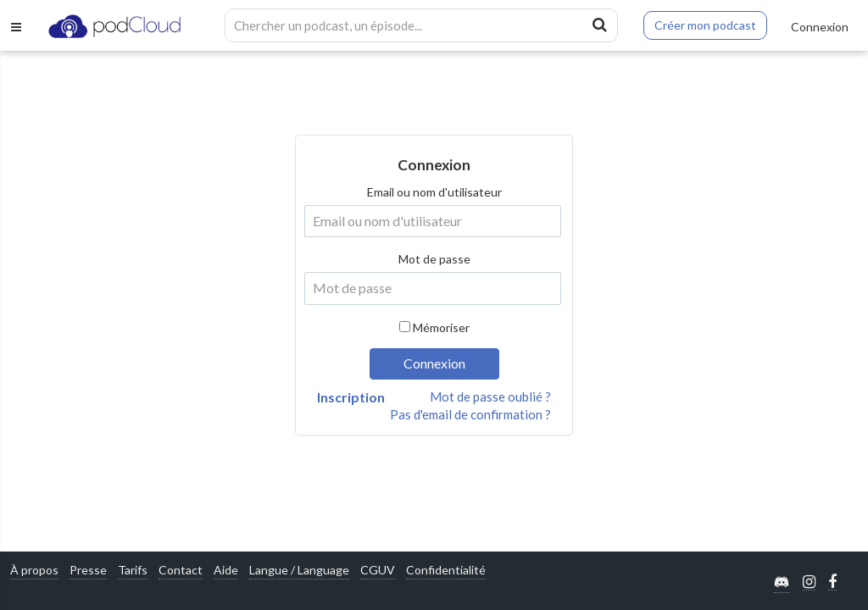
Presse (88, 570)
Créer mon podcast (705, 25)
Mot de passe (434, 259)
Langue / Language (299, 570)
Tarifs (133, 570)
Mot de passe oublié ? (490, 396)
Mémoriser (441, 327)
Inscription (351, 397)
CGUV (378, 570)
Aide (226, 570)
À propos (34, 570)
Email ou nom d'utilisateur (434, 192)
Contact (181, 570)
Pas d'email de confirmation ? (470, 414)
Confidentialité (446, 570)
